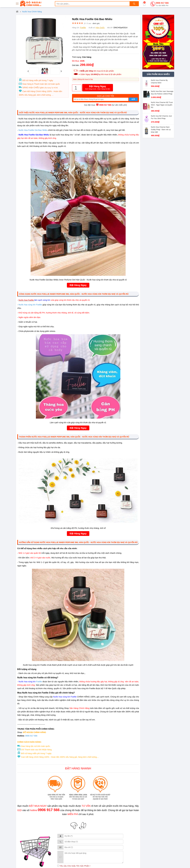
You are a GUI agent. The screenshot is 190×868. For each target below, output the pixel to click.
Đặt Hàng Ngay (98, 88)
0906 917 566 (162, 4)
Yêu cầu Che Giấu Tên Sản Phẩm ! (74, 866)
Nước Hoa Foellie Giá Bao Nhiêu (33, 130)
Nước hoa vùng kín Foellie (30, 305)
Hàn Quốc (100, 27)
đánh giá (96, 23)
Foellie (83, 27)
